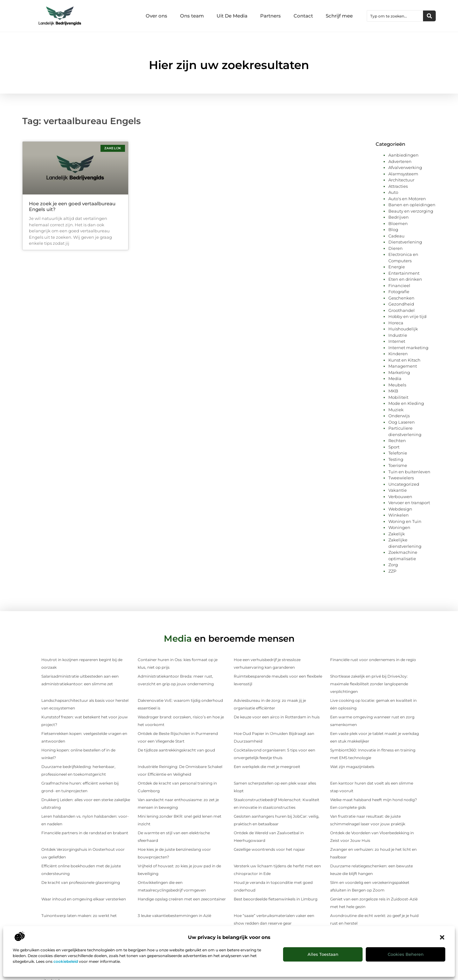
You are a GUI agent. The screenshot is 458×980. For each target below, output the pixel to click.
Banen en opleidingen (412, 205)
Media (395, 378)
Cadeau (396, 236)
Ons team (192, 16)
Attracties (398, 186)
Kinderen (398, 354)
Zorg (393, 565)
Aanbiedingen (403, 155)
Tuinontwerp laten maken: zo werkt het (79, 916)
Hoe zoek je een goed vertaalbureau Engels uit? (72, 206)
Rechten (397, 441)
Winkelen (399, 515)
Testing (396, 459)
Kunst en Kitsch (404, 360)
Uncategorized (404, 484)
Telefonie (398, 453)
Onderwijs (399, 416)
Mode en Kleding (406, 403)
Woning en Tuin (405, 521)
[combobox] (395, 16)
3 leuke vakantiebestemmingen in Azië (174, 916)
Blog (393, 229)
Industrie (398, 335)
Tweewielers (401, 478)
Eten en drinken (405, 279)
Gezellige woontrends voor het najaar (269, 849)
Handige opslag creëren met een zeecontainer (182, 899)
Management (403, 366)
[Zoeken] (429, 16)
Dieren (396, 248)
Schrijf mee (339, 16)
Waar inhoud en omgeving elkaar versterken (84, 899)
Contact (303, 16)
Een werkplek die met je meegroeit (267, 767)
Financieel (399, 286)
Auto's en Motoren (407, 199)
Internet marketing (408, 348)
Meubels (397, 385)
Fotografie (399, 292)
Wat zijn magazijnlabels (352, 767)
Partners (271, 16)
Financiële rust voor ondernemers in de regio (373, 660)
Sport (394, 447)
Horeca (396, 323)
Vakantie (398, 490)
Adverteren (400, 161)
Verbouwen (400, 497)
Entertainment (404, 273)
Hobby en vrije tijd (407, 316)
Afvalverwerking (405, 167)
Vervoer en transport (409, 503)
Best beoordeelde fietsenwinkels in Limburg (276, 899)
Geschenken (401, 298)
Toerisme (398, 465)
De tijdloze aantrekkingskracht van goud (176, 750)
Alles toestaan (323, 954)
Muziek (396, 410)
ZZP (392, 571)
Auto (393, 192)
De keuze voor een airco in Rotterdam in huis (277, 717)
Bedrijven (399, 217)
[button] (442, 937)
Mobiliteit (398, 397)
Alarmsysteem (403, 174)
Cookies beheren (406, 954)
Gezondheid (401, 304)
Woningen (399, 527)
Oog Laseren (402, 422)
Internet (397, 341)
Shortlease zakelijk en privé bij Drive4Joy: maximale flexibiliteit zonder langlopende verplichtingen (369, 684)
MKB (393, 391)
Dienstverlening (405, 242)
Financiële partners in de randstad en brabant (85, 833)
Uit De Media (232, 16)
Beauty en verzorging (411, 211)
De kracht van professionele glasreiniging (81, 882)
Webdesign (400, 509)
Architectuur (401, 180)
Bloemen (398, 223)
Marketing (399, 372)
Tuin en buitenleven (409, 472)
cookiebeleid (66, 961)
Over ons (156, 16)
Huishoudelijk (403, 329)
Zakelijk (397, 534)
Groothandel (402, 310)
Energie (397, 267)
